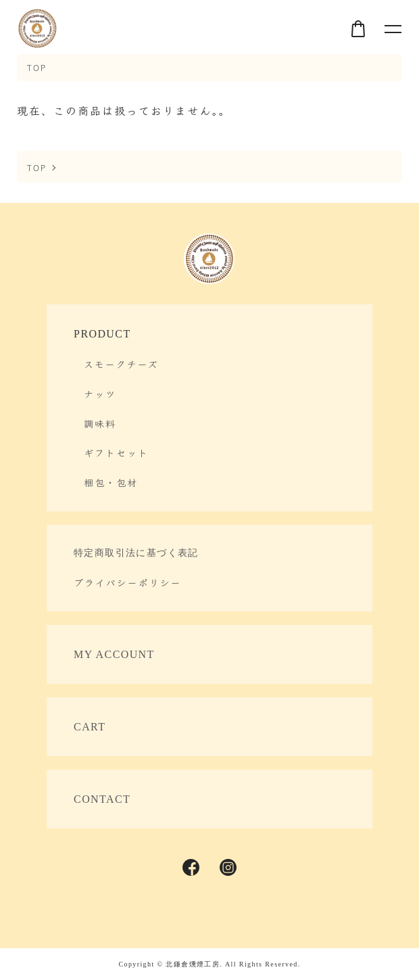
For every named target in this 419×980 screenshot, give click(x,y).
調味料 (100, 423)
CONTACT (102, 799)
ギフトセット (116, 452)
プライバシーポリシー (127, 582)
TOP (37, 67)
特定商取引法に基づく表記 (136, 553)
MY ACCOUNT (114, 654)
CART (90, 727)
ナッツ (100, 394)
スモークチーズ (121, 364)
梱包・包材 (111, 482)
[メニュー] (392, 28)
